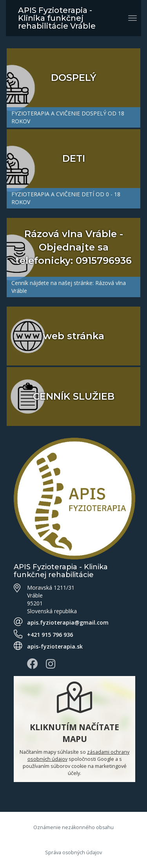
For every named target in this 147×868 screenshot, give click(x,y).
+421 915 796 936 (50, 635)
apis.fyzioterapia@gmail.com (68, 622)
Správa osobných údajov (73, 852)
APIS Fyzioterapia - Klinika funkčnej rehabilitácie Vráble (57, 18)
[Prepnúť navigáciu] (132, 18)
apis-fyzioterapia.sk (55, 646)
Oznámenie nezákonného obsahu (73, 827)
